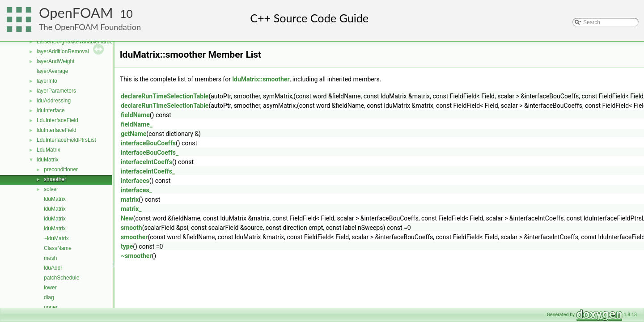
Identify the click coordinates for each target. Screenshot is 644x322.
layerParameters (56, 91)
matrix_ (131, 209)
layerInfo (47, 81)
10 (126, 14)
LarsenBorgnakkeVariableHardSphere (82, 42)
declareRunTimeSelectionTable (165, 96)
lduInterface (51, 110)
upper (51, 307)
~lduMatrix (56, 238)
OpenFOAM (76, 13)
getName (133, 134)
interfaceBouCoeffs (148, 143)
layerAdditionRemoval (63, 51)
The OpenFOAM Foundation (90, 27)
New (127, 218)
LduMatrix (49, 150)
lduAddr (53, 268)
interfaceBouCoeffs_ (150, 153)
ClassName (58, 248)
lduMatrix (48, 160)
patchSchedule (61, 278)
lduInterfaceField (57, 130)
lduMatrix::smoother (261, 79)
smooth (131, 228)
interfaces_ (136, 190)
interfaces (135, 181)
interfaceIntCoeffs (146, 162)
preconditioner (61, 169)
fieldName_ (137, 124)
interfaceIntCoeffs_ (148, 171)
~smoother (136, 256)
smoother (55, 179)
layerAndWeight (56, 61)
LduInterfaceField (57, 120)
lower (50, 288)
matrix (130, 199)
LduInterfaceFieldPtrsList (66, 140)
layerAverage (53, 71)
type (127, 246)
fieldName (135, 115)
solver (51, 189)
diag (49, 297)
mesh (50, 258)
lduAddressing (54, 101)
